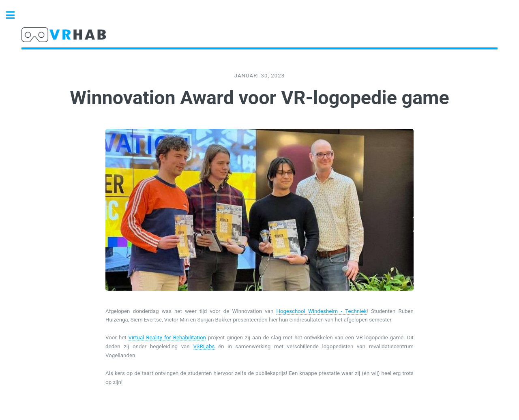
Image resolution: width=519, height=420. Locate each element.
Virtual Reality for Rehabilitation (167, 337)
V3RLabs (204, 346)
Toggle (15, 15)
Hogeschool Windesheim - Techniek (321, 311)
